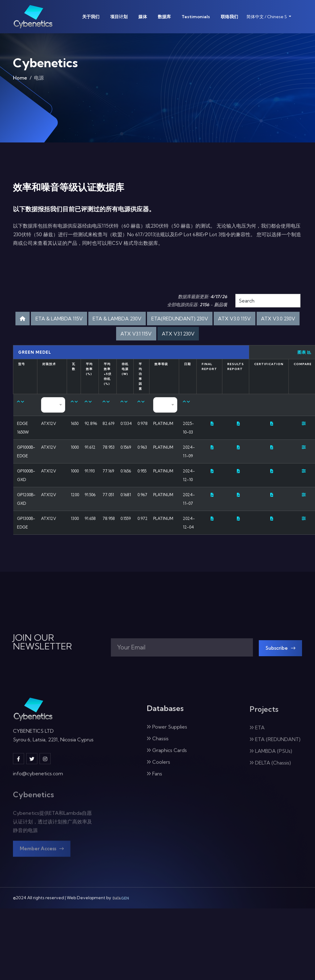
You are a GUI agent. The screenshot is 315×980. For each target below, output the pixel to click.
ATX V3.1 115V (158, 335)
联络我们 (229, 17)
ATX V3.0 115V (269, 319)
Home (20, 78)
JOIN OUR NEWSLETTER (42, 653)
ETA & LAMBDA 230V (138, 319)
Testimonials (196, 17)
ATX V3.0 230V (111, 335)
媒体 (143, 17)
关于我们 (91, 17)
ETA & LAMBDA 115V (72, 319)
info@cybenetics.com (38, 790)
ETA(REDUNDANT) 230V (208, 319)
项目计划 (119, 17)
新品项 (220, 305)
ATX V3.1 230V (205, 335)
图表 (304, 355)
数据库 (164, 17)
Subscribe (283, 660)
